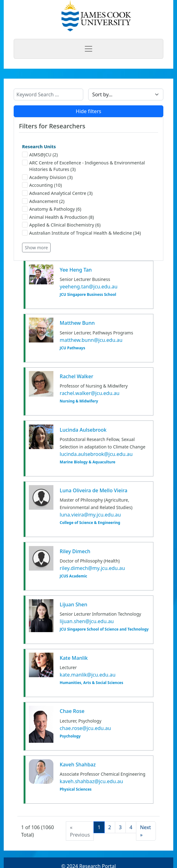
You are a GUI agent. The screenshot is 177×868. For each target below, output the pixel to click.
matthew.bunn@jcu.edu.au (91, 340)
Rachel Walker (76, 376)
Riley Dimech (75, 551)
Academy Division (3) (47, 177)
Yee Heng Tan (76, 270)
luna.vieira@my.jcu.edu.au (90, 515)
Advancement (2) (43, 201)
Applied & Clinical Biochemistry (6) (61, 225)
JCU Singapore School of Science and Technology (104, 629)
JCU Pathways (72, 348)
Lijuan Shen (73, 604)
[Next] (146, 831)
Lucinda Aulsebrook (83, 430)
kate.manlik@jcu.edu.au (88, 675)
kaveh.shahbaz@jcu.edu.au (91, 781)
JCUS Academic (73, 576)
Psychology (70, 736)
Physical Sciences (76, 789)
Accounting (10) (42, 185)
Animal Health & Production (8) (58, 217)
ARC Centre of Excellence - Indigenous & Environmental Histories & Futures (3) (83, 166)
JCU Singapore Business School (88, 295)
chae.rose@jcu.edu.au (85, 728)
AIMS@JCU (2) (40, 155)
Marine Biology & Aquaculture (87, 462)
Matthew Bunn (77, 323)
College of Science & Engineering (90, 523)
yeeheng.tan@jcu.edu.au (88, 287)
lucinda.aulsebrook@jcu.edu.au (96, 454)
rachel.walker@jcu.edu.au (89, 393)
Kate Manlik (74, 658)
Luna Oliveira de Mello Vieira (93, 490)
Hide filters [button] (88, 111)
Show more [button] (36, 248)
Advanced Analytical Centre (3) (57, 193)
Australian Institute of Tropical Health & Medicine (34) (82, 233)
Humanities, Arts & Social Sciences (91, 683)
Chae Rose (72, 711)
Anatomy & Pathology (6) (52, 209)
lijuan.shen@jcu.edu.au (87, 621)
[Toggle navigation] (88, 49)
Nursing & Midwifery (79, 401)
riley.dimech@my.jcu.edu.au (92, 568)
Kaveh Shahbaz (78, 765)
